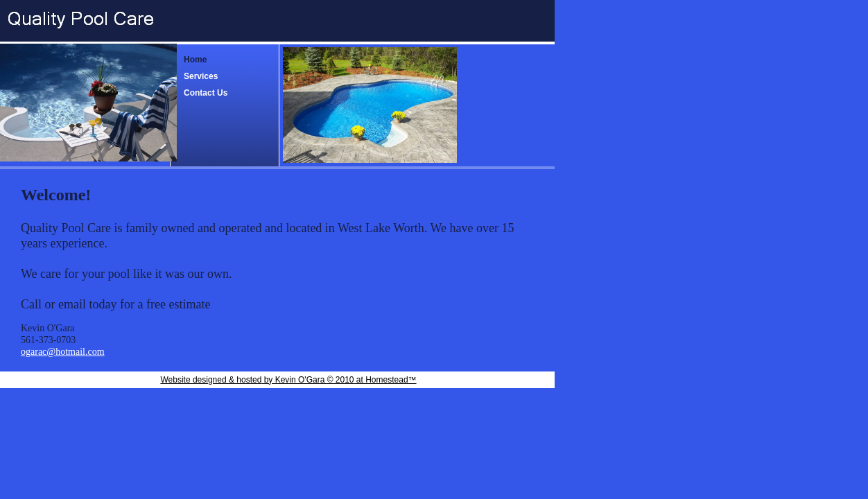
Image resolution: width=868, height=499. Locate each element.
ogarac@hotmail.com (63, 352)
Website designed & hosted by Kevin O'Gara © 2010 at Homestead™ (288, 380)
